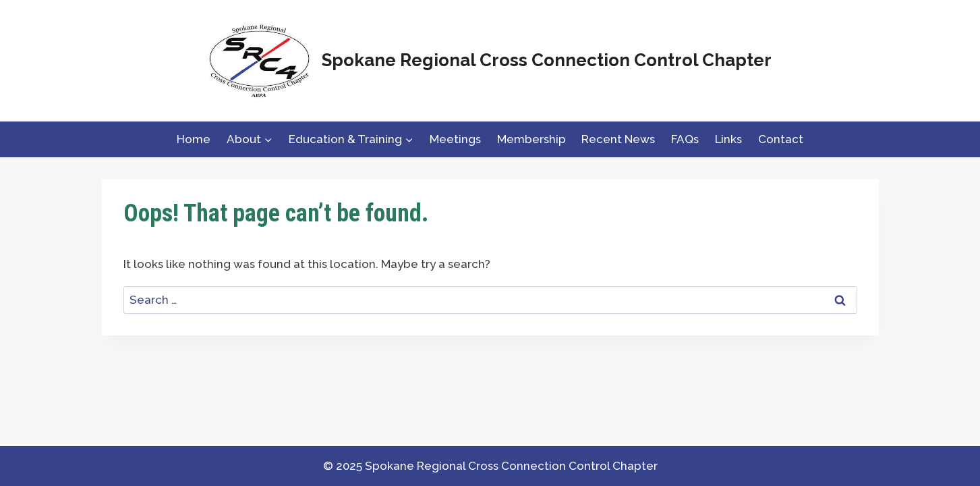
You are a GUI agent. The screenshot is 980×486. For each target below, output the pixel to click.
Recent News (618, 139)
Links (728, 139)
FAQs (685, 139)
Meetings (455, 139)
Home (194, 139)
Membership (531, 139)
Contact (781, 139)
